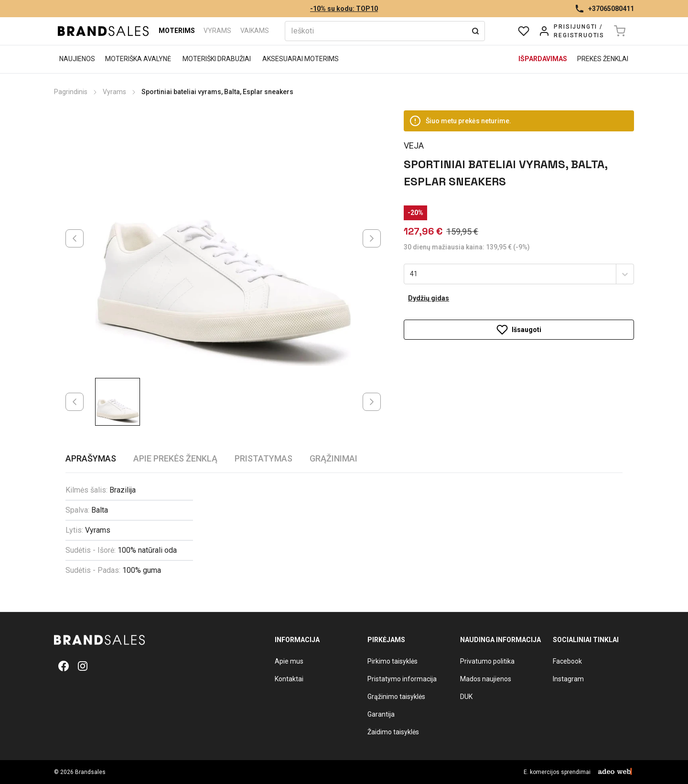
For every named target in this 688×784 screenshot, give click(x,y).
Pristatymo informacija (402, 679)
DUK (466, 697)
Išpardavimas (543, 59)
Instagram (568, 679)
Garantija (381, 714)
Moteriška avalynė (138, 59)
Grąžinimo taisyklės (396, 697)
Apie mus (289, 661)
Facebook (567, 661)
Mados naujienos (486, 679)
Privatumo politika (487, 661)
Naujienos (77, 59)
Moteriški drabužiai (217, 59)
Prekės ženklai (603, 59)
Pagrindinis (71, 92)
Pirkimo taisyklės (392, 661)
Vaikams (255, 31)
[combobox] (411, 274)
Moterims (177, 31)
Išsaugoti (519, 330)
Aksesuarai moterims (301, 59)
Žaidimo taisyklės (393, 732)
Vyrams (217, 31)
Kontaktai (289, 679)
